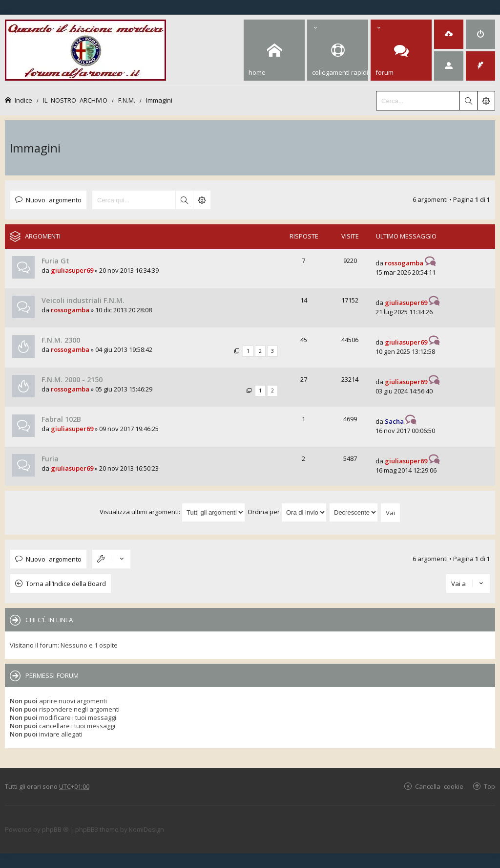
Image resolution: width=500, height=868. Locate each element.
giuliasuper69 (72, 270)
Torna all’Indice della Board (66, 584)
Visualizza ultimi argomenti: (172, 512)
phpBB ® (55, 829)
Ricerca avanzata (202, 200)
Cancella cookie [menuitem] (439, 786)
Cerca (184, 200)
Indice (23, 100)
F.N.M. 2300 (61, 340)
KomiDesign (146, 829)
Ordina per (287, 512)
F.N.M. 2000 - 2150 (72, 380)
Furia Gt (55, 261)
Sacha (394, 421)
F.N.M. (127, 100)
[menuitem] (449, 34)
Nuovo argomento (54, 200)
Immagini (159, 100)
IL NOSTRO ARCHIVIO (75, 100)
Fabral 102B (61, 419)
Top (490, 786)
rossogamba (404, 263)
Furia (50, 459)
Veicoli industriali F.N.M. (83, 300)
